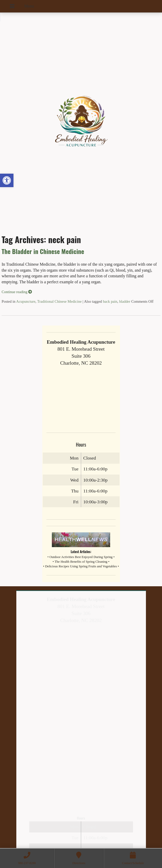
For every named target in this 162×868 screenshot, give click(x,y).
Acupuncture (26, 301)
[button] (7, 180)
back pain (110, 301)
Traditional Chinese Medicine (59, 301)
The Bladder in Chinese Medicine (43, 251)
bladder (125, 301)
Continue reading (17, 292)
